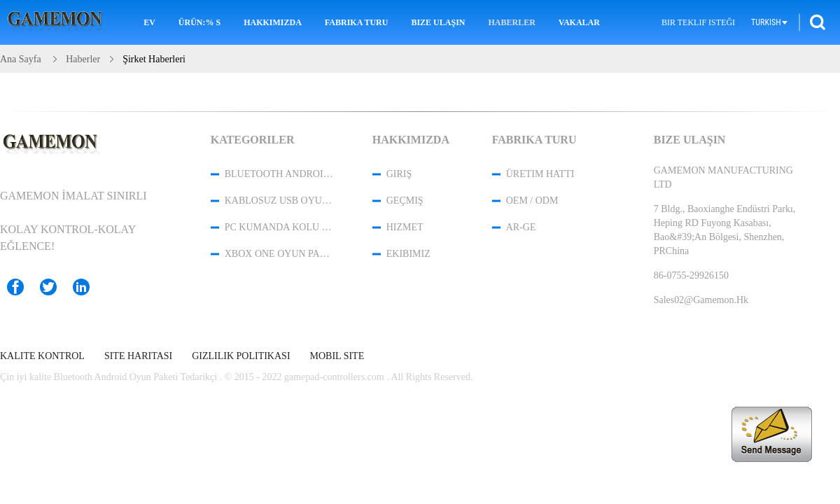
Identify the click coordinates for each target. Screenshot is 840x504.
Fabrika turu (357, 22)
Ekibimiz (408, 254)
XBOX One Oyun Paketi (280, 254)
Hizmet (405, 227)
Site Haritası (138, 356)
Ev (149, 22)
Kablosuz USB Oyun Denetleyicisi (280, 201)
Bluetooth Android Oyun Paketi (280, 174)
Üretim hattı (540, 174)
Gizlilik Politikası (241, 356)
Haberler (511, 22)
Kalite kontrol (42, 356)
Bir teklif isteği (698, 22)
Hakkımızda (273, 22)
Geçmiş (405, 201)
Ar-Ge (521, 227)
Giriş (399, 174)
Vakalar (579, 22)
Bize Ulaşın (438, 22)
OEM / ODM (532, 201)
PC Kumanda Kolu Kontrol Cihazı (280, 227)
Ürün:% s (199, 22)
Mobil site (337, 356)
